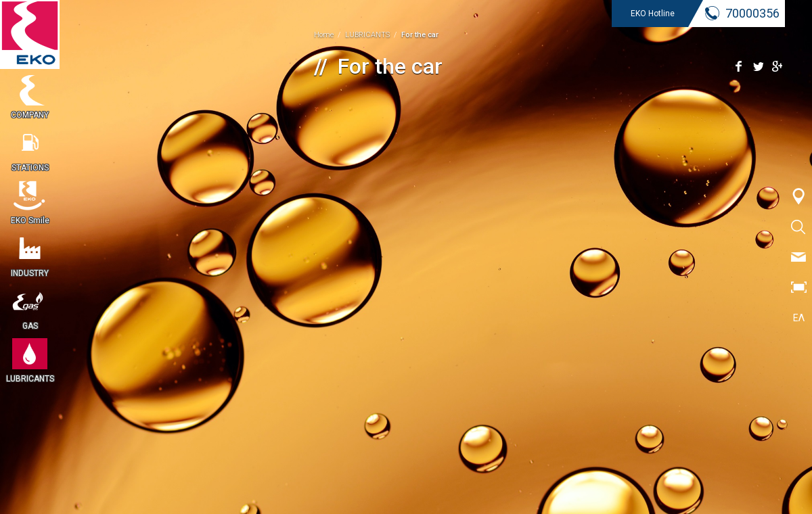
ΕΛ (799, 318)
